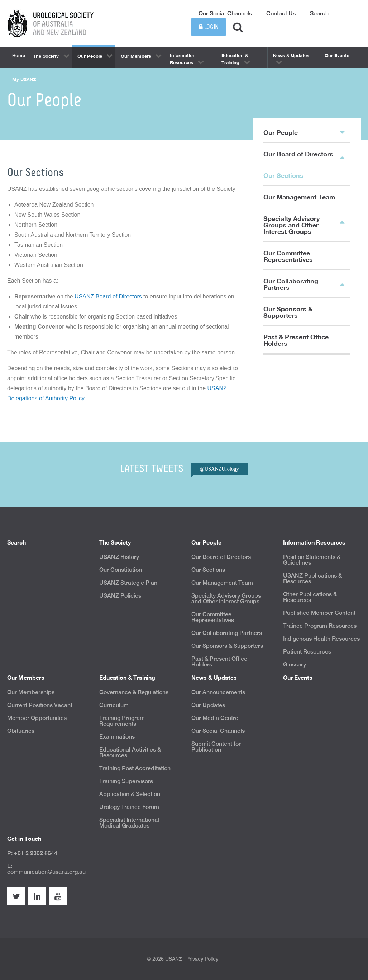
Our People (304, 132)
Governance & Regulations (134, 692)
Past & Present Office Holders (296, 340)
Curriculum (114, 705)
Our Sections (283, 175)
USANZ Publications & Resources (312, 578)
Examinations (117, 737)
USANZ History (119, 557)
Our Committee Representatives (288, 256)
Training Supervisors (126, 781)
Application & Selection (130, 794)
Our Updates (208, 705)
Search (319, 13)
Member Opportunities (37, 718)
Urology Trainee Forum (129, 807)
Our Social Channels (225, 13)
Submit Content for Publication (216, 747)
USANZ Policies (120, 596)
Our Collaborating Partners (291, 284)
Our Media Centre (215, 718)
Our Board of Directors (298, 154)
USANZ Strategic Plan (128, 583)
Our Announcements (218, 692)
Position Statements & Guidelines (312, 560)
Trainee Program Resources (320, 626)
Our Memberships (31, 692)
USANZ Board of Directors (108, 296)
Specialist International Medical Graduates (129, 823)
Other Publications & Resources (310, 597)
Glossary (295, 665)
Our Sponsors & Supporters (288, 312)
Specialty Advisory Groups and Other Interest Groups (291, 225)
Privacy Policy (202, 959)
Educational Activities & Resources (130, 752)
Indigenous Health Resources (321, 639)
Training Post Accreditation (135, 768)
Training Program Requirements (122, 721)
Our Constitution (121, 570)
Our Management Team (299, 197)
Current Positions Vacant (40, 705)
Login (209, 27)
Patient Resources (307, 652)
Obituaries (21, 731)
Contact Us (281, 13)
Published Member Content (319, 613)
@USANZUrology (219, 469)
